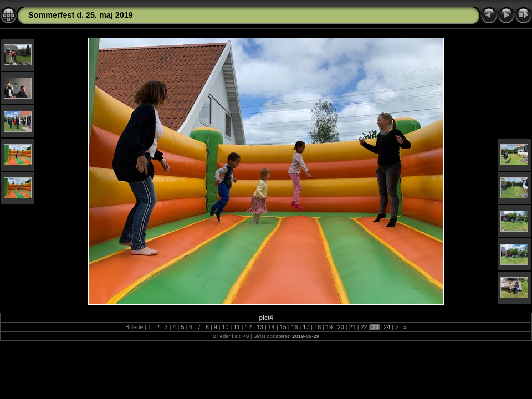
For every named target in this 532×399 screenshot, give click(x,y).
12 (248, 327)
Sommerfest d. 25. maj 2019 (81, 15)
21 (352, 327)
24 (387, 327)
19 (329, 327)
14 (272, 327)
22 (364, 327)
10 (226, 327)
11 (237, 327)
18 (318, 327)
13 (260, 327)
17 (306, 327)
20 (341, 327)
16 (295, 327)
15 (283, 327)
